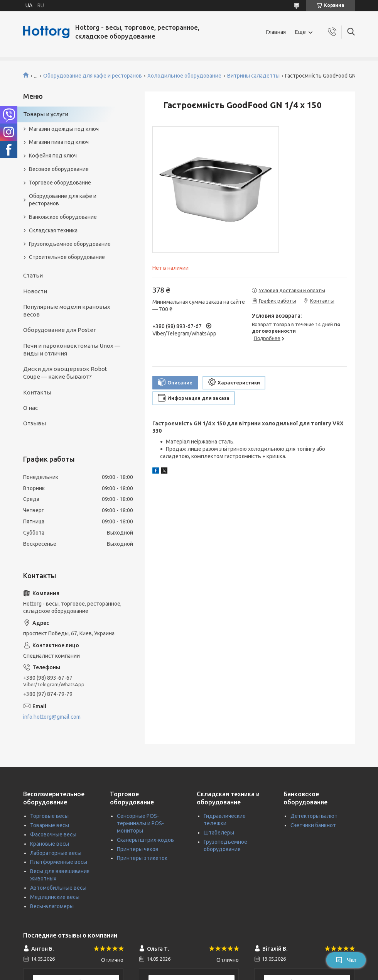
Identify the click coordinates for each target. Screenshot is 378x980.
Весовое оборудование (59, 169)
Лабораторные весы (56, 853)
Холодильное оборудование (184, 76)
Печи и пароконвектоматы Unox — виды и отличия (72, 350)
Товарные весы (50, 825)
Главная (276, 32)
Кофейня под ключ (53, 156)
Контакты (37, 392)
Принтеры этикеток (142, 858)
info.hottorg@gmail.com (52, 717)
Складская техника (53, 230)
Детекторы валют (314, 816)
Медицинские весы (55, 897)
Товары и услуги (46, 114)
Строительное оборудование (67, 257)
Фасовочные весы (53, 834)
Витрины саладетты (253, 76)
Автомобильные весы (58, 888)
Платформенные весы (59, 862)
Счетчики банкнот (313, 825)
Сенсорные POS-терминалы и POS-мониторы (140, 823)
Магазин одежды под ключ (64, 129)
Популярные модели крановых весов (67, 311)
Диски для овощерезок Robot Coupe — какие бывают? (65, 373)
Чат (346, 960)
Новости (35, 291)
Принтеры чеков (138, 849)
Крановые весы (50, 844)
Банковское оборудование (63, 217)
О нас (30, 408)
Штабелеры (219, 833)
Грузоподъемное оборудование (70, 244)
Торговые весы (49, 816)
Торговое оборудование (60, 183)
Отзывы (35, 423)
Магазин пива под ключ (59, 142)
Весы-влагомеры (52, 906)
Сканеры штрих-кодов (145, 840)
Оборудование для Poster (59, 330)
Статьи (33, 275)
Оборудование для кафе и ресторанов (93, 76)
